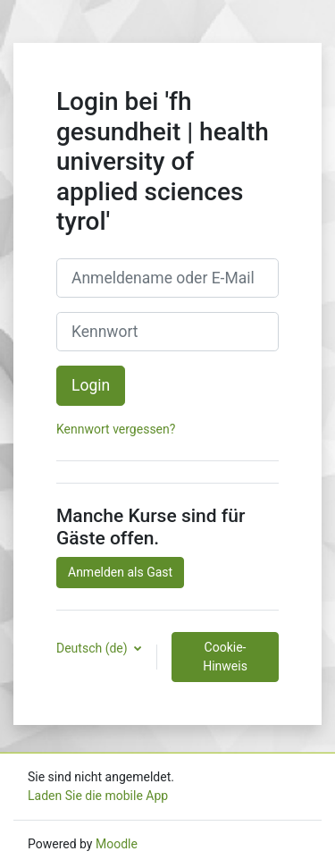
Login (91, 385)
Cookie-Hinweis (225, 657)
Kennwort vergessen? (116, 429)
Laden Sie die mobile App (98, 796)
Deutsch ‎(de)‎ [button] (93, 648)
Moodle (117, 844)
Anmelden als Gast (120, 572)
